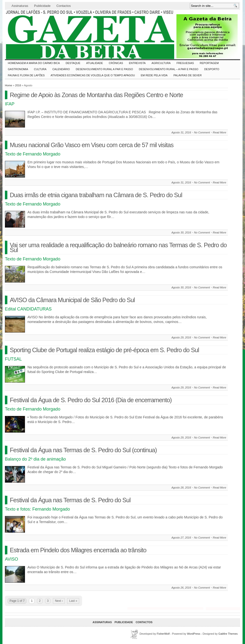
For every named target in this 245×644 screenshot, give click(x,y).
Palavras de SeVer (188, 75)
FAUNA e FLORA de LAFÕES (26, 75)
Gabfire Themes (228, 634)
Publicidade (42, 6)
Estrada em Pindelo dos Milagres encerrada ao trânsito (78, 550)
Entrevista (137, 63)
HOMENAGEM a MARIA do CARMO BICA (34, 63)
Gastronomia (18, 69)
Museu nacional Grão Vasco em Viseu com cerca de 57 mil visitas (92, 145)
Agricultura (161, 63)
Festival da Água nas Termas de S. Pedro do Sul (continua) (83, 450)
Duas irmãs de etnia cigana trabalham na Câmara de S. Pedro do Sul (96, 195)
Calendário (61, 69)
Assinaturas (20, 6)
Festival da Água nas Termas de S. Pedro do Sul (70, 500)
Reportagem (209, 63)
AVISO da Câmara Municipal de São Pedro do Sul (72, 300)
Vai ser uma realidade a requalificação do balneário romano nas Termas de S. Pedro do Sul (118, 247)
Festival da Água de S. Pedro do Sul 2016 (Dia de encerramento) (91, 400)
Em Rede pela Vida (154, 75)
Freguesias (185, 63)
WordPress (194, 634)
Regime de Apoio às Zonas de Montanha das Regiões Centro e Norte (96, 95)
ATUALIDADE (95, 63)
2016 (18, 85)
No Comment (202, 132)
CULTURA (40, 69)
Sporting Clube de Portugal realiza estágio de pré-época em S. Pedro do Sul (104, 350)
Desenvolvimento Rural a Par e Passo (104, 69)
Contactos (64, 6)
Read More (220, 132)
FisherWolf (163, 634)
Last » (73, 601)
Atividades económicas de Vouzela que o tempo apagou (93, 75)
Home (8, 85)
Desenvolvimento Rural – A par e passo (169, 69)
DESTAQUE (73, 63)
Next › (59, 601)
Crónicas (116, 63)
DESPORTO (212, 69)
